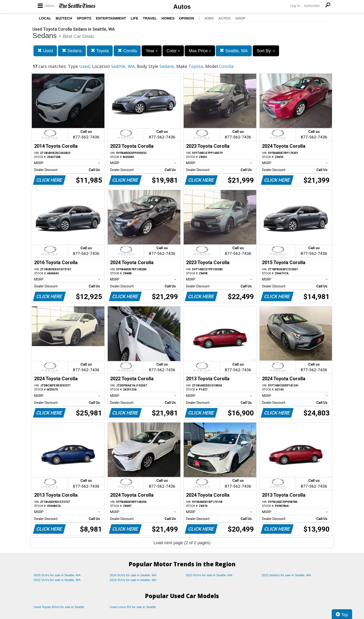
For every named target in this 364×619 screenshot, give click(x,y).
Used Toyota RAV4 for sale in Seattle (59, 607)
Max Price (200, 51)
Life (134, 18)
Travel (150, 18)
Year (152, 51)
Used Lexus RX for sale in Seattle (133, 607)
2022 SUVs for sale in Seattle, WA (57, 580)
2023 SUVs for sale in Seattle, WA (209, 575)
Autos (182, 7)
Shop (240, 18)
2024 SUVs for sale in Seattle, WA (133, 575)
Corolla (127, 51)
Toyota (100, 51)
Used (45, 51)
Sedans (72, 51)
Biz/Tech (64, 18)
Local (45, 18)
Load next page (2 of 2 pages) (182, 543)
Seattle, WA (234, 51)
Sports (84, 18)
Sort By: (266, 51)
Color (173, 51)
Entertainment (111, 18)
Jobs (209, 18)
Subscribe (312, 6)
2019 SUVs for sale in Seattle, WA (133, 580)
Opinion (186, 18)
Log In (295, 6)
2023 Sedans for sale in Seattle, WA (286, 575)
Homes (168, 18)
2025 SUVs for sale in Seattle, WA (57, 575)
